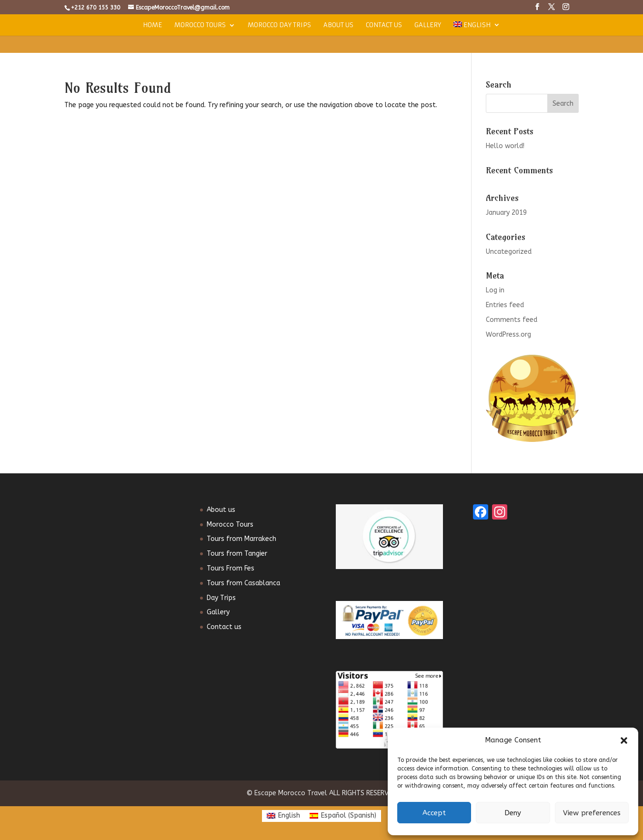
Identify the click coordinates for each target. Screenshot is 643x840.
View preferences (592, 813)
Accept (434, 813)
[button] (624, 740)
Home (152, 25)
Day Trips (221, 598)
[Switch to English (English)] (283, 816)
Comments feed (512, 320)
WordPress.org (508, 335)
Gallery (428, 25)
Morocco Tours (200, 25)
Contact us (384, 25)
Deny (513, 813)
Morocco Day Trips (279, 25)
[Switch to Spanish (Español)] (343, 816)
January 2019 (506, 213)
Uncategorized (509, 252)
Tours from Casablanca (243, 583)
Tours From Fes (231, 568)
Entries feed (505, 305)
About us (338, 25)
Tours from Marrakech (241, 539)
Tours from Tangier (237, 554)
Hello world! (505, 146)
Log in (495, 290)
